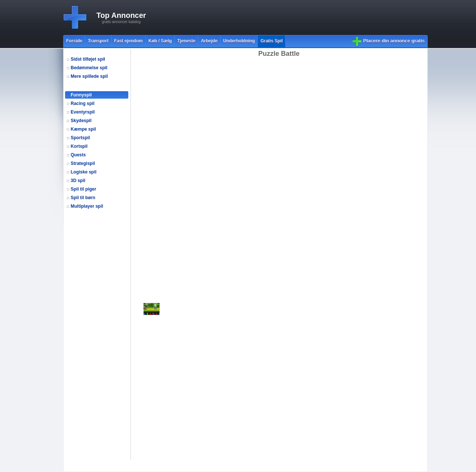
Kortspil (79, 146)
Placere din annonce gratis (394, 41)
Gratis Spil (271, 41)
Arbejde (209, 41)
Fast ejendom (128, 41)
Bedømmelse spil (89, 68)
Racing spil (83, 103)
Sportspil (80, 138)
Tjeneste (186, 41)
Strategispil (83, 163)
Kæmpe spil (83, 129)
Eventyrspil (83, 112)
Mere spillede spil (89, 76)
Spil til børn (83, 198)
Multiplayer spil (87, 206)
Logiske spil (83, 172)
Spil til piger (83, 189)
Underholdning (239, 41)
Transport (98, 41)
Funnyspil (81, 95)
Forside (74, 41)
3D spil (78, 181)
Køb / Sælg (160, 41)
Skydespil (81, 121)
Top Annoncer (121, 15)
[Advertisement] (292, 17)
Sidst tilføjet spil (88, 59)
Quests (78, 155)
